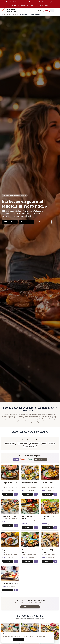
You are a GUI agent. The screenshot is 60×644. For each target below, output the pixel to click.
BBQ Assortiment (10, 222)
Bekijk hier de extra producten (30, 607)
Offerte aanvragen (43, 222)
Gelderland (16, 14)
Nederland (9, 14)
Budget (13, 460)
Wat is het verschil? (43, 460)
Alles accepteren (19, 640)
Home (3, 14)
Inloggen (39, 10)
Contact (46, 6)
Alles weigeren (8, 640)
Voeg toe (8, 494)
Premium (23, 460)
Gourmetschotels (26, 222)
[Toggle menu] (57, 10)
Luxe (31, 460)
